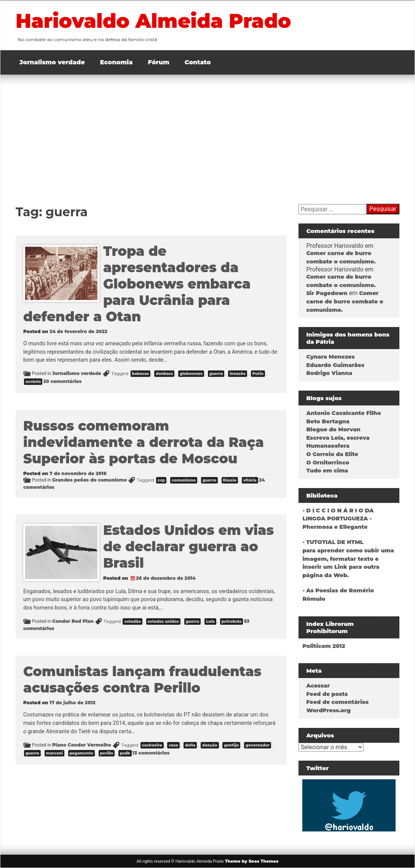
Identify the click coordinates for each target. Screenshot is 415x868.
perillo (107, 753)
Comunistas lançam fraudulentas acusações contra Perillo (142, 680)
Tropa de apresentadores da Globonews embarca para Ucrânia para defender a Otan (137, 284)
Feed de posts (327, 694)
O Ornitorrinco (328, 463)
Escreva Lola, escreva (338, 438)
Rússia (230, 480)
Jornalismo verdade (52, 62)
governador (258, 745)
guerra (216, 374)
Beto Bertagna (328, 421)
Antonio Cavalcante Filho (343, 413)
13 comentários (151, 753)
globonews (191, 374)
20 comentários (62, 381)
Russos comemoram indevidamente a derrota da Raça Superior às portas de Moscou (144, 442)
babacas (141, 374)
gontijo (231, 745)
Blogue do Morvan (333, 429)
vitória (250, 480)
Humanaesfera (328, 446)
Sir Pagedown (327, 293)
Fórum (159, 62)
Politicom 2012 (324, 646)
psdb (125, 753)
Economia (117, 62)
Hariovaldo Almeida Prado (159, 21)
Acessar (318, 686)
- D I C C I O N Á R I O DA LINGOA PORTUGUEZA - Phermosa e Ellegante (338, 519)
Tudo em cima (327, 471)
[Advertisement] (207, 132)
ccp (161, 480)
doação (210, 745)
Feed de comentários (337, 702)
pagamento (81, 753)
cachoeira (152, 745)
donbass (164, 374)
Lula (210, 621)
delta (190, 745)
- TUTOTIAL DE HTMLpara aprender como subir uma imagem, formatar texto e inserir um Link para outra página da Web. (348, 558)
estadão (132, 621)
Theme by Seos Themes (252, 861)
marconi (54, 753)
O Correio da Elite (332, 454)
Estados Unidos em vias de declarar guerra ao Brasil (188, 546)
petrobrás (232, 621)
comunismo (184, 480)
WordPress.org (328, 710)
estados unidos (163, 621)
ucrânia (33, 382)
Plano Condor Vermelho (82, 745)
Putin (258, 374)
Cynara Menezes (330, 357)
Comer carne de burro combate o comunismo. (345, 301)
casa (173, 745)
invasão (238, 374)
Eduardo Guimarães (335, 365)
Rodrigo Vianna (329, 373)
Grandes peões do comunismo (89, 480)
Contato (198, 62)
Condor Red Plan (73, 621)
